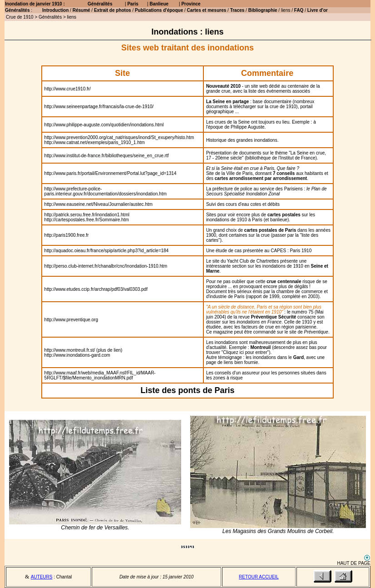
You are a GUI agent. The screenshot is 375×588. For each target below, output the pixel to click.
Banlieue (159, 4)
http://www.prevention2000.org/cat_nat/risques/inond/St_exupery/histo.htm (119, 137)
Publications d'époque (159, 10)
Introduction (55, 10)
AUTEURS (42, 577)
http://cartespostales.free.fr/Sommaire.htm (87, 220)
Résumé (81, 10)
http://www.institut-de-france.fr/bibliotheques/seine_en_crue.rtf (107, 156)
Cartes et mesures (207, 10)
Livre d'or (318, 10)
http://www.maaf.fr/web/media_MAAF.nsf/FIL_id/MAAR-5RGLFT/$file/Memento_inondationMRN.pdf (100, 375)
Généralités (100, 4)
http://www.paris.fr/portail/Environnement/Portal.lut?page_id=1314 (111, 173)
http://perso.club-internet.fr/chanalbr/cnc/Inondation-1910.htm (106, 266)
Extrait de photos (113, 10)
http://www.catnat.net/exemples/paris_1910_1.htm (95, 142)
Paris (133, 4)
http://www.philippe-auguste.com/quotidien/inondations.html (104, 125)
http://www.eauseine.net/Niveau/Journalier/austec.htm (99, 204)
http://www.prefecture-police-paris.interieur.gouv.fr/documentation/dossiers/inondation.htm (106, 191)
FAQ (299, 10)
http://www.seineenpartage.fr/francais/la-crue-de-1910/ (99, 107)
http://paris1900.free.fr (67, 235)
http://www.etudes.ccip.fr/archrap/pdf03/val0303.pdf (96, 289)
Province (191, 4)
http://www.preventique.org (71, 320)
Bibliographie (263, 10)
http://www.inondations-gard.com (77, 355)
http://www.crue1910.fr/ (68, 89)
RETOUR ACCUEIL (259, 577)
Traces (237, 10)
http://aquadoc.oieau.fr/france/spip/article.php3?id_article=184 (107, 251)
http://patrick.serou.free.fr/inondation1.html (87, 215)
